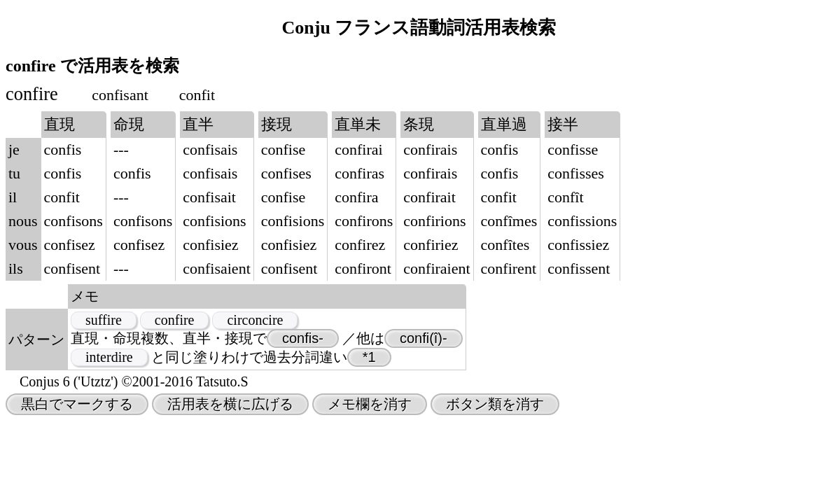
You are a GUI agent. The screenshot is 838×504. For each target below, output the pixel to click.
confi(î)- (424, 338)
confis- (303, 338)
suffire (104, 320)
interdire (109, 357)
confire (175, 320)
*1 (369, 357)
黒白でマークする (77, 404)
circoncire (255, 320)
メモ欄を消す (370, 404)
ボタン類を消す (495, 404)
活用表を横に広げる (230, 404)
